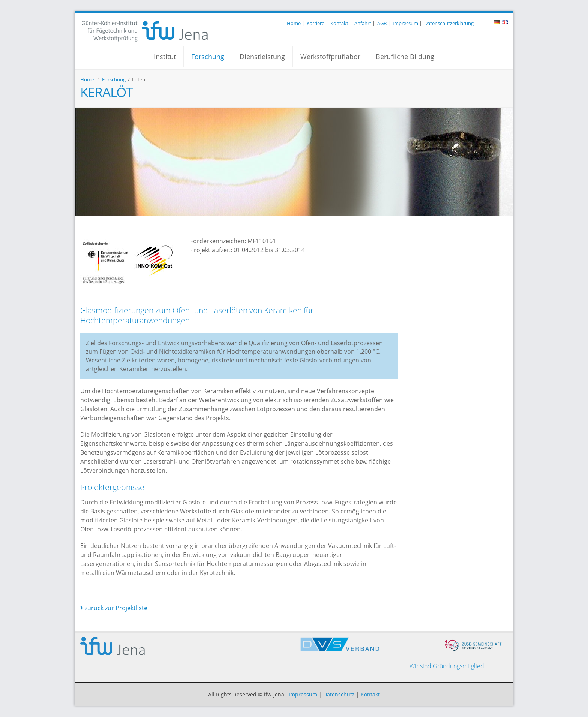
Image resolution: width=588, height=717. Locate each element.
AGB (382, 23)
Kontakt (339, 23)
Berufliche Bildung (405, 57)
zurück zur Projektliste (114, 608)
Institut (165, 57)
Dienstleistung (262, 57)
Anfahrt (363, 23)
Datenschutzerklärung (449, 23)
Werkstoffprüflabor (330, 57)
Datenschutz (339, 694)
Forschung (208, 57)
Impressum (405, 23)
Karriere (316, 23)
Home (294, 23)
